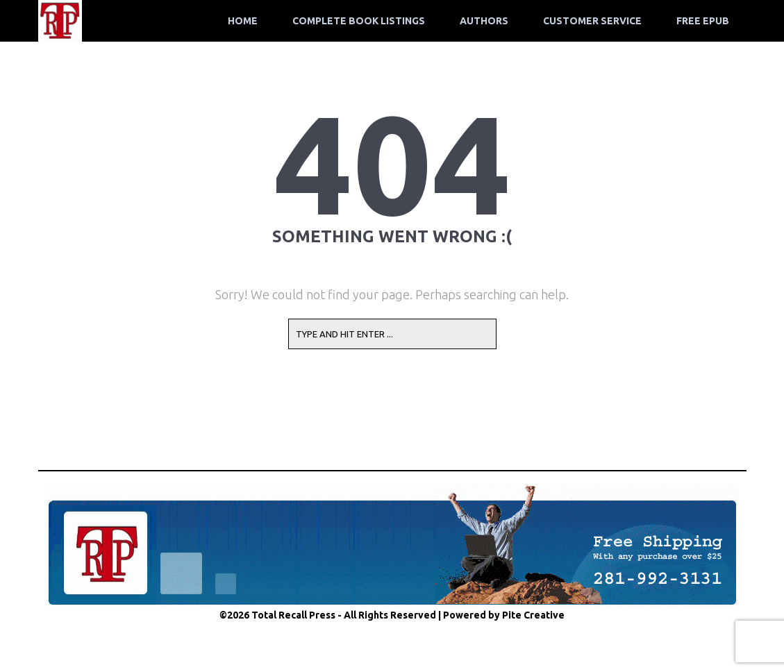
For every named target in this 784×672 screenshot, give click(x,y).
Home (243, 21)
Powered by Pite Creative (504, 615)
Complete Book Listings (359, 21)
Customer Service (592, 21)
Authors (484, 21)
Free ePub (703, 21)
